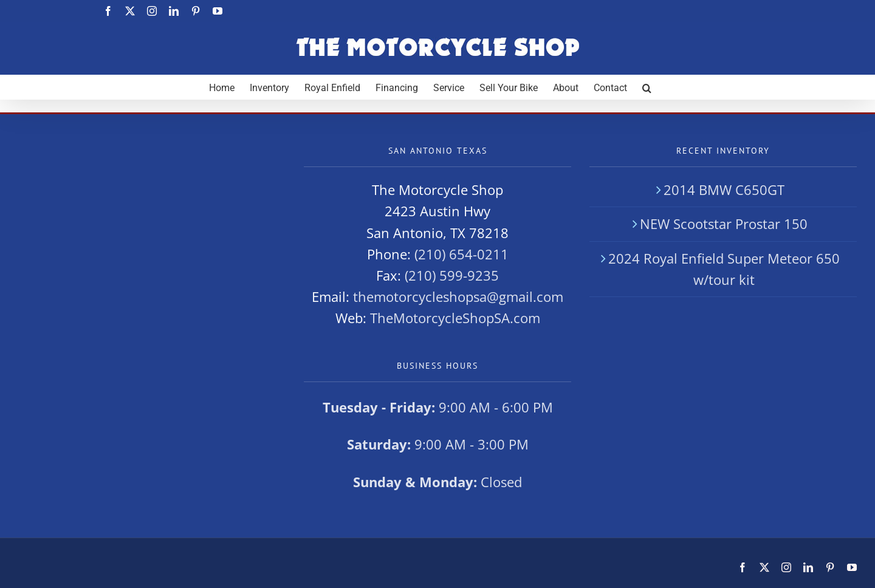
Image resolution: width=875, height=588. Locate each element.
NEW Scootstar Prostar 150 (724, 224)
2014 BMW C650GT (724, 190)
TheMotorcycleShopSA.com (455, 318)
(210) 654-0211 (462, 254)
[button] (647, 87)
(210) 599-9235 (452, 275)
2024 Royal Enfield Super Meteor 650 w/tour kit (724, 269)
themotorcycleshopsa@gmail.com (458, 296)
